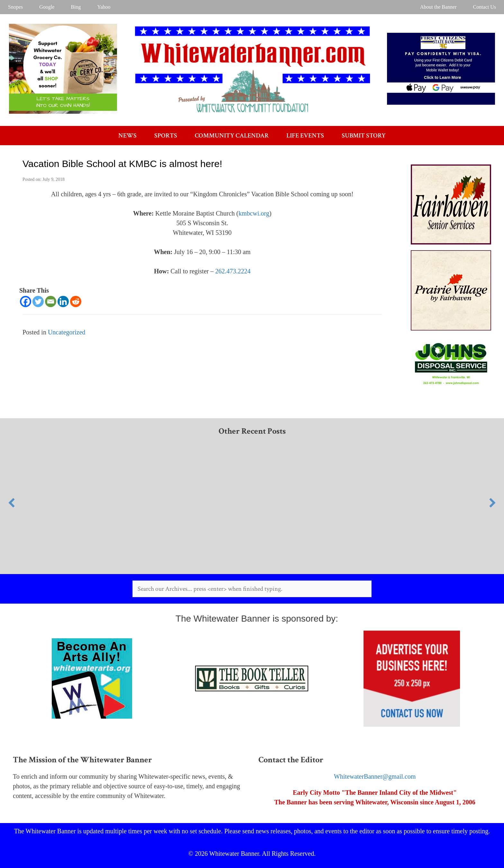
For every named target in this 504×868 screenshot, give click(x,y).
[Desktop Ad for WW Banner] (63, 111)
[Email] (51, 301)
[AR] (451, 388)
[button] (12, 503)
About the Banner (438, 7)
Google (47, 7)
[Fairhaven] (451, 242)
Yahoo (104, 7)
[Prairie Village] (451, 328)
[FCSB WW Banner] (441, 102)
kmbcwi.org (254, 213)
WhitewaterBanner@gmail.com (375, 776)
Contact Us (484, 7)
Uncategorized (67, 332)
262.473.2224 (233, 271)
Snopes (15, 7)
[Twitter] (38, 301)
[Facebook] (26, 301)
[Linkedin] (63, 301)
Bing (76, 7)
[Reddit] (76, 301)
